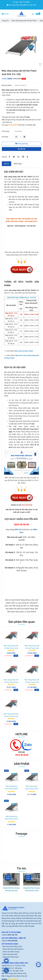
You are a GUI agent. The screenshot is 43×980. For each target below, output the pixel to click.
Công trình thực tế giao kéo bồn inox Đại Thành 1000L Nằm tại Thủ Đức (11, 889)
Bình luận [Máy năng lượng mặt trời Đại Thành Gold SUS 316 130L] (18, 164)
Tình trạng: (6, 131)
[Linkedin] (18, 157)
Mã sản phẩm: (7, 85)
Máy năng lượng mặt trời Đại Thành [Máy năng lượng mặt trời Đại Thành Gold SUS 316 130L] (24, 21)
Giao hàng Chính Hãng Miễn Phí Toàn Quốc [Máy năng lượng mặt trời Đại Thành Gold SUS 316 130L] (21, 5)
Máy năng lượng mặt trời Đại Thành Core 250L (32, 788)
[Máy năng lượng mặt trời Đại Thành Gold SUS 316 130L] (21, 14)
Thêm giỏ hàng (21, 144)
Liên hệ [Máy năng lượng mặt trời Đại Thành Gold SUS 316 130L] (22, 149)
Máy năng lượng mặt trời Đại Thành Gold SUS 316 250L (32, 681)
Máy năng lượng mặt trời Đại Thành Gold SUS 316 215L (11, 681)
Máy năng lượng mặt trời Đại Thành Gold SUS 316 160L (11, 647)
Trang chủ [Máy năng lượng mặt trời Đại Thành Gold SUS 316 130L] (5, 21)
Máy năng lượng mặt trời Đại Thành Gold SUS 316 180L (32, 647)
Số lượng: (5, 137)
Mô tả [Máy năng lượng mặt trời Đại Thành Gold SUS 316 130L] (6, 164)
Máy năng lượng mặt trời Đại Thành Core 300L (11, 788)
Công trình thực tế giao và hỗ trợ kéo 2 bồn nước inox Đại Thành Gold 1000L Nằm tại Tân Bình (32, 889)
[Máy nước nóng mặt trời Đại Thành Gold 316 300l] (21, 239)
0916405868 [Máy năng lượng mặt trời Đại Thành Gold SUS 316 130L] (25, 2)
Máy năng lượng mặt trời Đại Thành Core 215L (11, 818)
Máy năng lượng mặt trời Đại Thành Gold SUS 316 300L (11, 715)
